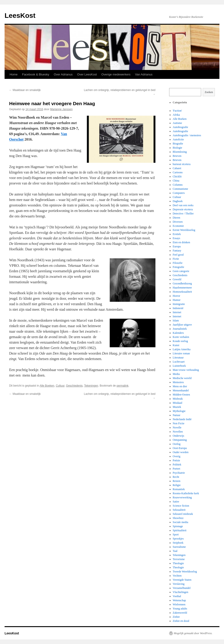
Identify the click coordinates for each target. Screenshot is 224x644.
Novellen (178, 432)
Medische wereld (182, 378)
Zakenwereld (180, 613)
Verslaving (179, 584)
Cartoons (178, 172)
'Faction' (177, 111)
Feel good (178, 255)
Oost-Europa (180, 448)
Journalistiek (180, 329)
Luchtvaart (179, 362)
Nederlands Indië (182, 419)
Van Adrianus (144, 74)
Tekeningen (91, 386)
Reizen (177, 481)
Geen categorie (181, 271)
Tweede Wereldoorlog (185, 572)
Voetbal (177, 596)
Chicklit (177, 176)
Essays (177, 238)
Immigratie (179, 304)
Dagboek (178, 201)
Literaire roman (181, 353)
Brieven (177, 156)
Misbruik (178, 399)
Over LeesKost (87, 74)
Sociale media (181, 522)
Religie (177, 485)
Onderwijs (179, 436)
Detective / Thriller (183, 214)
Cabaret (177, 168)
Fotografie (179, 267)
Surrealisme (179, 547)
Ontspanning (180, 440)
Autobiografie (180, 127)
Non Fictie (179, 423)
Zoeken (209, 92)
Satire (176, 502)
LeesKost (20, 15)
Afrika (176, 115)
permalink (123, 386)
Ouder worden (181, 452)
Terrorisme (179, 559)
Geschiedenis (74, 386)
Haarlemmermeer (182, 288)
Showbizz (178, 518)
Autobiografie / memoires (187, 135)
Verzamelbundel (182, 588)
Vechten (177, 576)
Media (176, 374)
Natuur (177, 415)
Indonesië (178, 308)
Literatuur (178, 358)
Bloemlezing (180, 152)
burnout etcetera (182, 164)
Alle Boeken (47, 386)
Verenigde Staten (182, 580)
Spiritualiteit (180, 530)
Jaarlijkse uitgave (182, 325)
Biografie (178, 144)
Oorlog (177, 444)
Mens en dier (180, 386)
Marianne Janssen (61, 109)
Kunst (176, 345)
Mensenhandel (181, 390)
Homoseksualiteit (182, 292)
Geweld (177, 279)
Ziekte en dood (181, 621)
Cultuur (60, 386)
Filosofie (178, 263)
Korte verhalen (181, 337)
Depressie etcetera (183, 209)
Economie (178, 226)
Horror (177, 296)
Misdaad (177, 403)
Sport (176, 534)
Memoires (178, 382)
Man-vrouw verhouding (186, 370)
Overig (177, 456)
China (176, 181)
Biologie (177, 148)
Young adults (180, 609)
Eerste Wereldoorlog (184, 230)
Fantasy (177, 251)
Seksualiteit (179, 510)
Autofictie (178, 139)
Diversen (178, 222)
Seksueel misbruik (183, 514)
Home (14, 74)
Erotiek (177, 234)
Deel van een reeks (183, 205)
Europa (177, 246)
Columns (178, 185)
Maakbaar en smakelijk (25, 90)
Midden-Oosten (181, 395)
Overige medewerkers (116, 74)
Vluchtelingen (181, 592)
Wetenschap (179, 600)
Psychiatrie (179, 473)
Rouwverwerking (182, 497)
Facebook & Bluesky (36, 74)
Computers (179, 193)
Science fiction (181, 506)
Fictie (176, 259)
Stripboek (178, 543)
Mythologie (179, 411)
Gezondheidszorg (182, 283)
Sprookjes (178, 539)
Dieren (177, 218)
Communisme (180, 189)
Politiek (177, 465)
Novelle (177, 428)
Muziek (177, 407)
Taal (175, 551)
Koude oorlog (180, 341)
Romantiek (179, 489)
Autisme (177, 123)
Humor (177, 300)
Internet (177, 312)
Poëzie (176, 460)
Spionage (178, 526)
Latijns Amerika (182, 349)
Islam (176, 321)
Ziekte (176, 617)
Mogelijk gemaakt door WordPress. (193, 633)
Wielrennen (179, 604)
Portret (177, 469)
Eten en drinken (181, 242)
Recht (176, 477)
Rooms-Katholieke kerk (186, 493)
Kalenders (178, 333)
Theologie (178, 563)
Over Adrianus (63, 74)
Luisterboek (179, 366)
